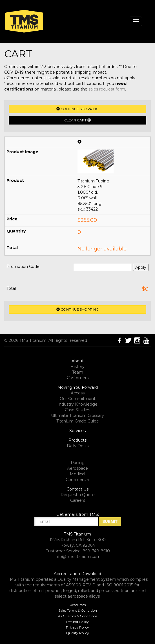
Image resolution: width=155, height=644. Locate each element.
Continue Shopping (77, 109)
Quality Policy (77, 633)
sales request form (107, 89)
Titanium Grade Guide (78, 421)
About (78, 361)
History (77, 367)
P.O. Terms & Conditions (77, 616)
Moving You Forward (77, 387)
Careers (78, 500)
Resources (78, 605)
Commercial (78, 480)
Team (78, 372)
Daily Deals (78, 446)
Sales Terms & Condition (78, 610)
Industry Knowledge (77, 404)
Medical (77, 474)
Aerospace (77, 468)
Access (78, 393)
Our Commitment (78, 399)
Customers (78, 378)
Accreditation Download (77, 574)
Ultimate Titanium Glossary (77, 415)
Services (77, 431)
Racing (78, 463)
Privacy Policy (77, 627)
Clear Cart (77, 120)
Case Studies (77, 410)
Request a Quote (78, 495)
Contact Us (77, 489)
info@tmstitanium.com (78, 557)
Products (77, 440)
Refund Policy (77, 622)
